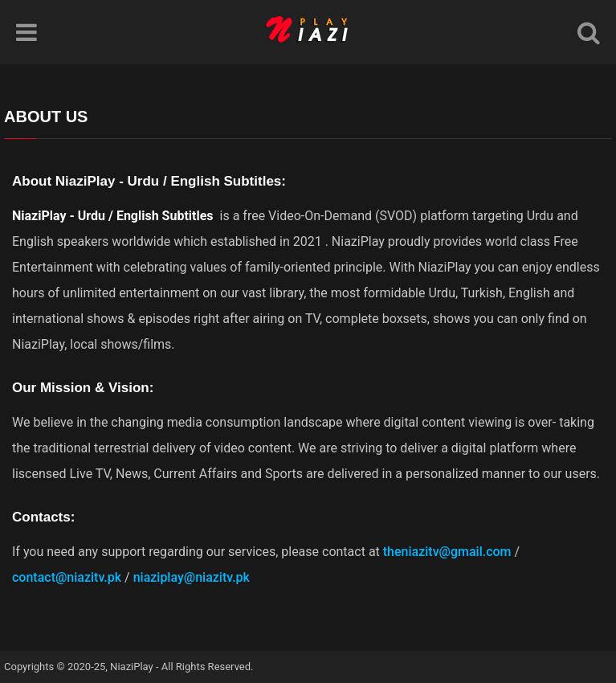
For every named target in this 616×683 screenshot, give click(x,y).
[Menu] (27, 32)
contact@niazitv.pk (67, 577)
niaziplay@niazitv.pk (192, 577)
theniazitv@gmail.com (447, 552)
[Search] (589, 32)
